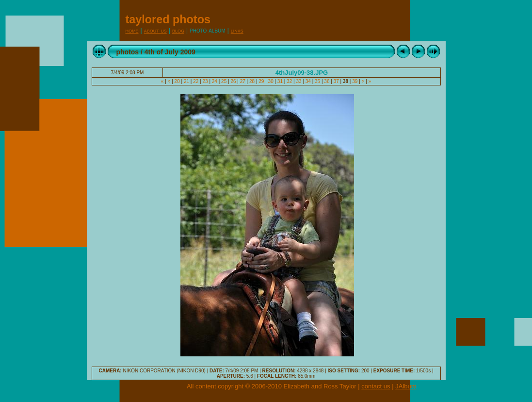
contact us (376, 386)
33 (299, 81)
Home (132, 30)
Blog (178, 30)
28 (252, 81)
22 (196, 81)
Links (237, 30)
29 (262, 81)
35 (317, 81)
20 (177, 81)
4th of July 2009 (170, 52)
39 (355, 81)
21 (186, 81)
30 (271, 81)
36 (327, 81)
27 (243, 81)
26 (234, 81)
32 (289, 81)
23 (205, 81)
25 (224, 81)
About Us (155, 30)
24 (215, 81)
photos (128, 52)
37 (336, 81)
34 (308, 81)
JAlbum (406, 386)
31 (280, 81)
